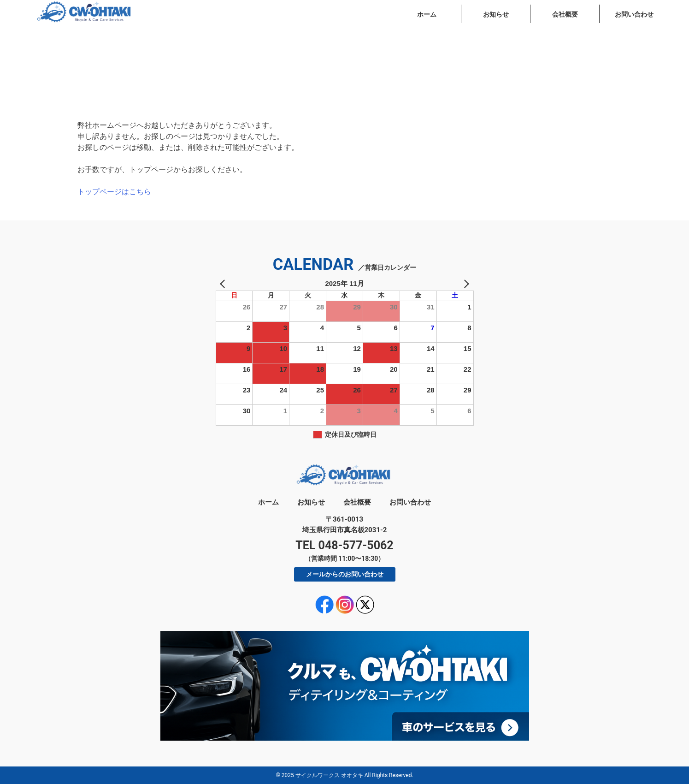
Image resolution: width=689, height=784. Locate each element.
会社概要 (565, 14)
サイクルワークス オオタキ (329, 775)
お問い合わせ (634, 14)
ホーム (427, 14)
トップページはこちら (114, 192)
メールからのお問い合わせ (345, 574)
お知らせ (496, 14)
